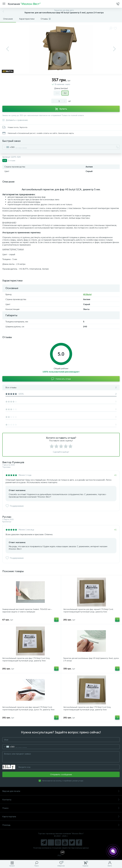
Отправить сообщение (61, 774)
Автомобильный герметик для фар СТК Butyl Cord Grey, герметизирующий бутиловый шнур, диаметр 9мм (26, 659)
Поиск (61, 808)
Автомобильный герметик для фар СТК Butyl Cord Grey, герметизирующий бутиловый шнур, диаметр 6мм (87, 708)
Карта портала (61, 817)
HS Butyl (87, 294)
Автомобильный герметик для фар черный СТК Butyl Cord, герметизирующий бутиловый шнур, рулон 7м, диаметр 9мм (28, 708)
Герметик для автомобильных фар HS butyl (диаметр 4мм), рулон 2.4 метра (91, 659)
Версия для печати (61, 791)
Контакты (61, 800)
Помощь (61, 825)
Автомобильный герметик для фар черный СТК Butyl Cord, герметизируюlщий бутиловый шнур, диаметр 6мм (88, 611)
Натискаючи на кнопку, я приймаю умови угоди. (63, 781)
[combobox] (9, 147)
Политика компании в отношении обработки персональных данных (61, 848)
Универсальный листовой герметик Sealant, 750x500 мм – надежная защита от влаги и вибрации (27, 611)
